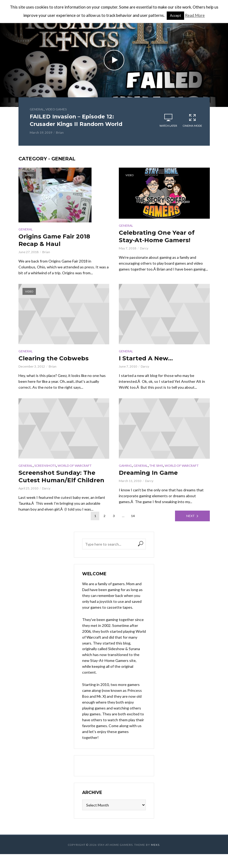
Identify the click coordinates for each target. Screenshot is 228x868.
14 (133, 516)
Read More (195, 15)
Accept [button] (175, 16)
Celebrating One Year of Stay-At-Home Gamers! (157, 236)
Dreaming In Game (148, 473)
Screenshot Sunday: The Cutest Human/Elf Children (61, 477)
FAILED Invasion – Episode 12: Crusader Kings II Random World (76, 120)
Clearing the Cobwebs (54, 358)
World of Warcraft (75, 466)
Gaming (125, 466)
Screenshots (45, 466)
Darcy (144, 248)
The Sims (156, 466)
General (37, 109)
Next (190, 516)
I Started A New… (146, 358)
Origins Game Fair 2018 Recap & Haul (54, 240)
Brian (60, 132)
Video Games (56, 109)
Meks (155, 845)
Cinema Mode (192, 120)
